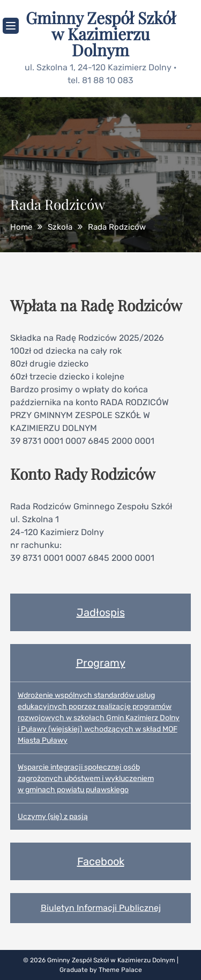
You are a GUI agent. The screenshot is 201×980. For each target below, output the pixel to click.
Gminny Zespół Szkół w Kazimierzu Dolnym (101, 34)
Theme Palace (120, 970)
